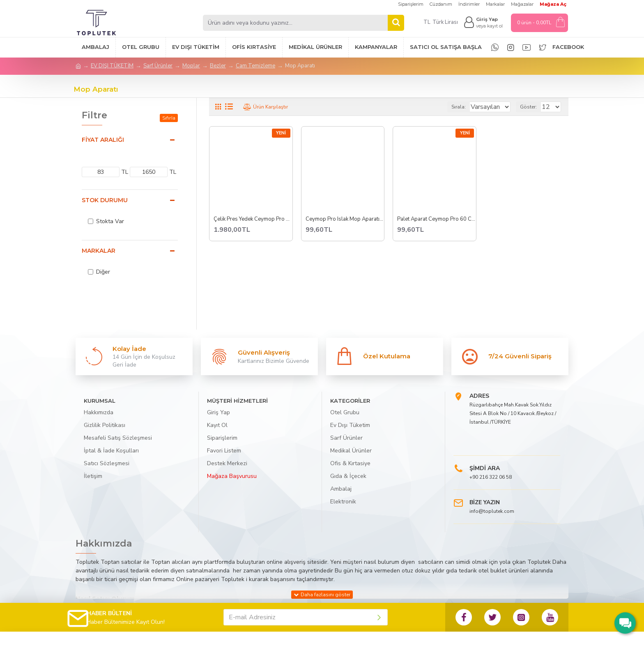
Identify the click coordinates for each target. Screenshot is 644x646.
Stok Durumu (105, 200)
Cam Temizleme (255, 66)
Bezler (218, 66)
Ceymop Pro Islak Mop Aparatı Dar (345, 219)
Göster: (532, 107)
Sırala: (449, 107)
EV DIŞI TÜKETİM (112, 66)
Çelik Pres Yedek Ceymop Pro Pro (253, 219)
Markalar (99, 251)
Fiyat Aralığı (103, 140)
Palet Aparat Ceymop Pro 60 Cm (437, 219)
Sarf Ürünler (158, 66)
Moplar (191, 66)
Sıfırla (169, 118)
